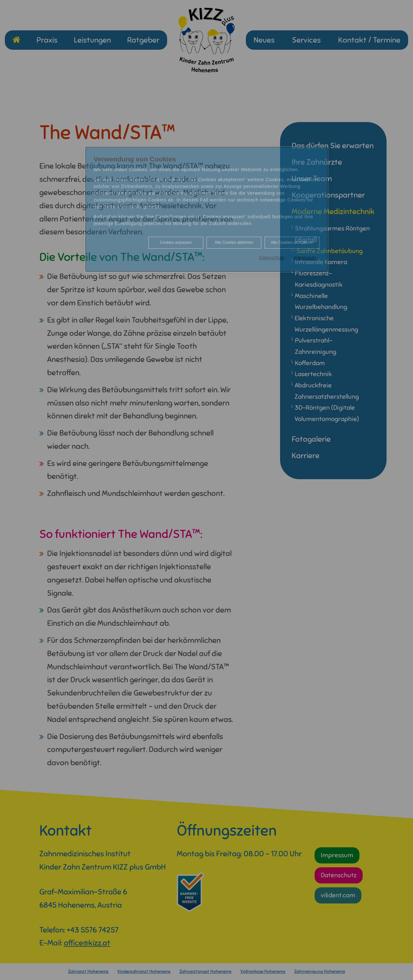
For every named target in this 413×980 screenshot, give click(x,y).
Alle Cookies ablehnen (234, 242)
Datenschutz (272, 258)
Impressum (305, 258)
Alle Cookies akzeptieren (292, 242)
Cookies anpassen (176, 242)
